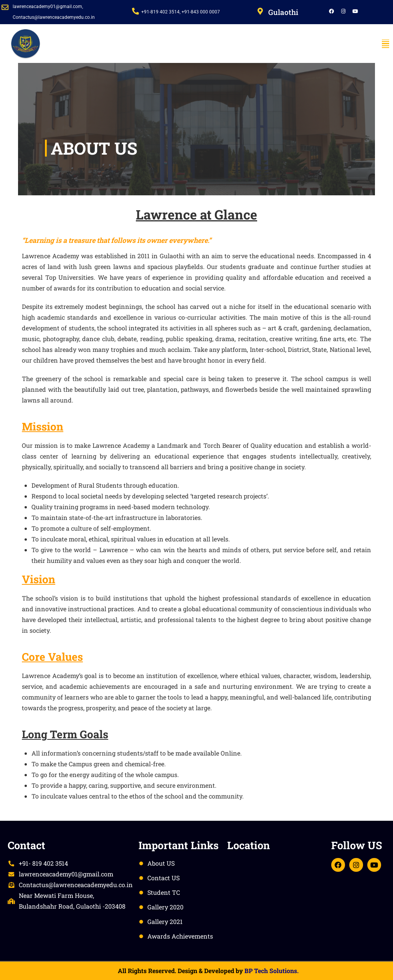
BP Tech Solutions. (272, 971)
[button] (386, 44)
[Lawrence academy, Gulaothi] (275, 893)
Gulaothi (283, 12)
